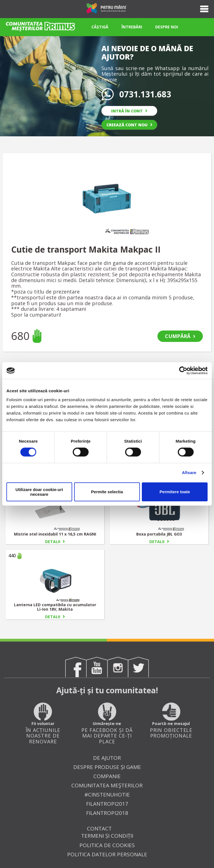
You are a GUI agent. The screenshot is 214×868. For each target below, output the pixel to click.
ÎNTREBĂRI (132, 27)
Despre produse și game (107, 767)
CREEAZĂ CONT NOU (129, 125)
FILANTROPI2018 (107, 813)
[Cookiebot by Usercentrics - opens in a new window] (183, 371)
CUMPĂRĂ (180, 336)
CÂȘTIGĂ (100, 27)
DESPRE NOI (167, 27)
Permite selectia (107, 492)
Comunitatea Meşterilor (107, 786)
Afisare (189, 473)
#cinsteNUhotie (107, 795)
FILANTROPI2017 (107, 804)
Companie (107, 776)
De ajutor (107, 758)
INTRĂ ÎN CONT (129, 111)
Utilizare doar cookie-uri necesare (39, 492)
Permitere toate (175, 492)
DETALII (55, 542)
